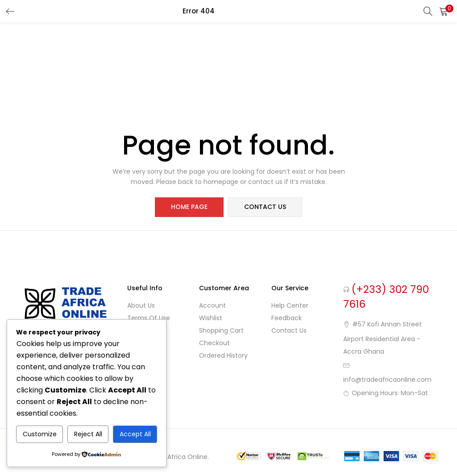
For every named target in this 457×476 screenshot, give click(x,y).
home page (189, 207)
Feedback (287, 318)
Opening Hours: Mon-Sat (390, 393)
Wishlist (211, 318)
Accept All (135, 434)
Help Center (290, 305)
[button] (444, 11)
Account (212, 305)
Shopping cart (221, 330)
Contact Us (289, 330)
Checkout (214, 343)
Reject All (88, 434)
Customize (40, 434)
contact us (265, 207)
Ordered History (223, 355)
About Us (141, 305)
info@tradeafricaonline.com (387, 380)
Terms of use (149, 318)
